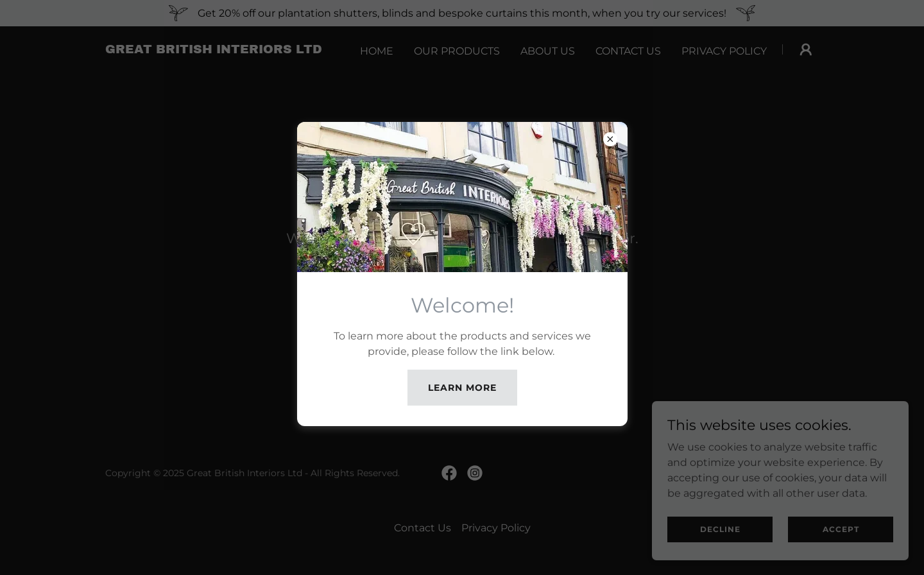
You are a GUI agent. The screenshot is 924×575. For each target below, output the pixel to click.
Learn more (462, 388)
